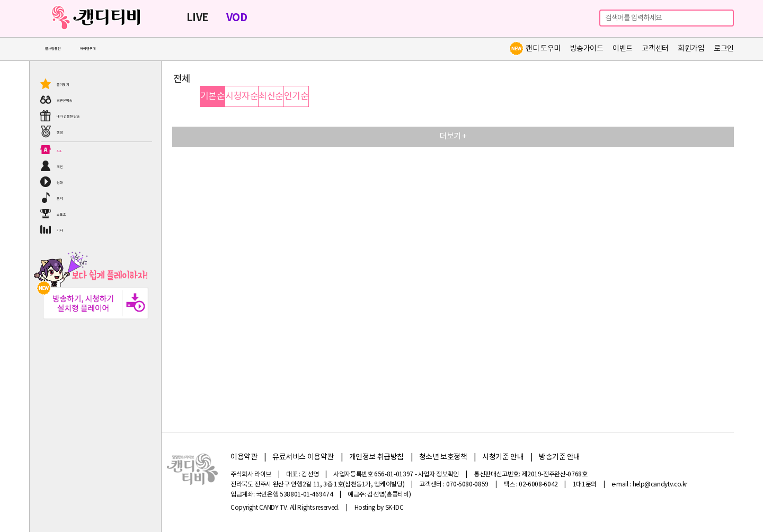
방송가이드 (587, 49)
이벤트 (623, 49)
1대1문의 (585, 485)
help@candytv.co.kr (660, 485)
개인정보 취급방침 (376, 457)
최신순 (271, 96)
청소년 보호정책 (443, 457)
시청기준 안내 (503, 457)
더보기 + (453, 136)
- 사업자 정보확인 (437, 475)
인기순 (296, 96)
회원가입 (691, 49)
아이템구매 (88, 49)
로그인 (724, 49)
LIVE (197, 18)
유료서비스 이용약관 (303, 457)
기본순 (212, 96)
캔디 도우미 (535, 49)
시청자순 (242, 96)
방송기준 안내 (560, 457)
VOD (237, 18)
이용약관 (244, 457)
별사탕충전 (53, 49)
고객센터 (655, 49)
